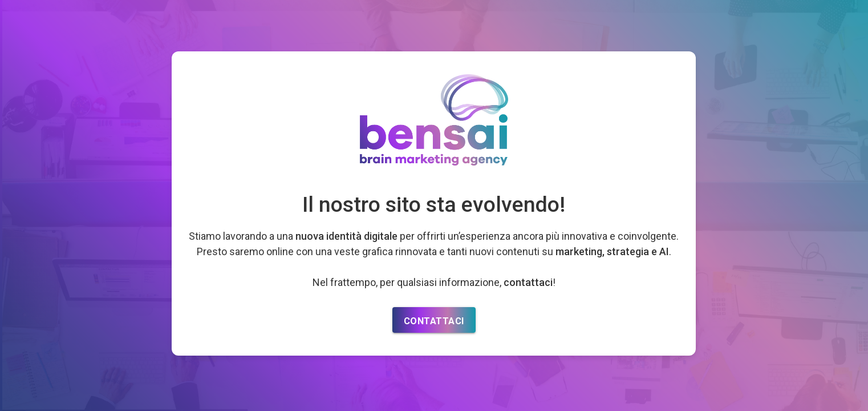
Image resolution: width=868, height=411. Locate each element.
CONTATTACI (434, 321)
